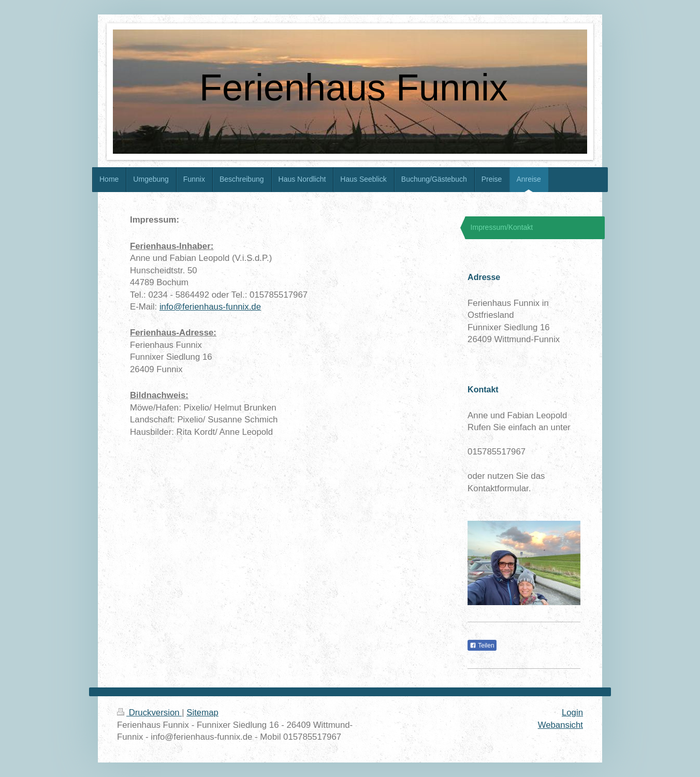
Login (572, 713)
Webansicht (560, 725)
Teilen (482, 646)
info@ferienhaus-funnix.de (210, 307)
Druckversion (149, 713)
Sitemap (202, 713)
